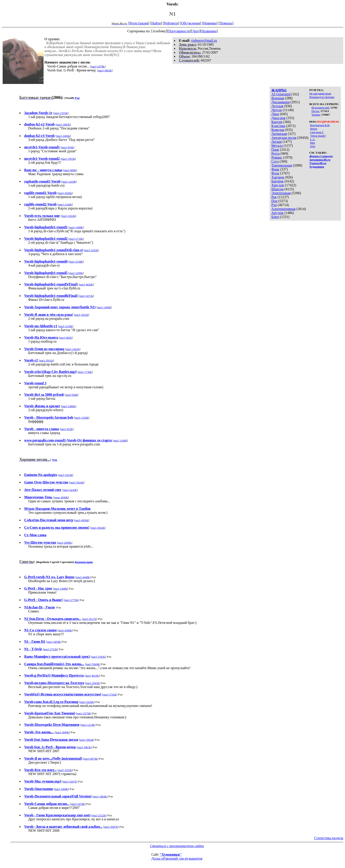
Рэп (274, 205)
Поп (274, 201)
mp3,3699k (62, 732)
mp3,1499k (104, 307)
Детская (277, 106)
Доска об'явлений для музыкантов (177, 858)
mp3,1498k (76, 227)
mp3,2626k (87, 702)
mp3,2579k (84, 713)
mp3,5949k (93, 664)
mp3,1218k (88, 725)
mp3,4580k (65, 630)
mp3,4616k (92, 676)
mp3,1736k (85, 372)
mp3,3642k (98, 528)
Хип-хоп (278, 185)
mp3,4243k (70, 490)
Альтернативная (283, 209)
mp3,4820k (86, 284)
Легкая (276, 142)
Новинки (210, 23)
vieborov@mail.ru (204, 41)
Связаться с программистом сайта (177, 846)
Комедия (278, 130)
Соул (275, 161)
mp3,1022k (69, 216)
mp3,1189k (120, 440)
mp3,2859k (54, 642)
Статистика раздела (329, 838)
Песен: (316, 111)
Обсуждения (191, 23)
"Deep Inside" (318, 136)
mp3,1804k (100, 796)
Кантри (277, 122)
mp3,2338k (76, 262)
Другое (277, 110)
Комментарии (84, 562)
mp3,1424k (69, 182)
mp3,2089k (65, 543)
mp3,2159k (66, 326)
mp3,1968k (61, 789)
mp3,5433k (66, 475)
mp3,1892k (63, 124)
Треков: (316, 115)
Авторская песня (284, 138)
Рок (274, 197)
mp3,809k (70, 170)
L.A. (313, 139)
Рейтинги (171, 23)
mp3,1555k (61, 113)
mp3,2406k (63, 136)
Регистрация (139, 23)
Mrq (312, 143)
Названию (209, 31)
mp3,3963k (105, 70)
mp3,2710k (76, 239)
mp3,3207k (70, 782)
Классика (278, 126)
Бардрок (277, 181)
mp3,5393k (98, 657)
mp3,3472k (86, 296)
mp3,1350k (82, 418)
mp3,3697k (111, 827)
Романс (277, 157)
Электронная (281, 193)
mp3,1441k (73, 349)
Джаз (275, 114)
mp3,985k (66, 338)
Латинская (279, 134)
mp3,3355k (65, 770)
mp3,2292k (91, 250)
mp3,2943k (93, 683)
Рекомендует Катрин (322, 97)
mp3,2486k (69, 406)
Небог (314, 129)
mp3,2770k (71, 600)
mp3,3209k (76, 273)
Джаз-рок (278, 118)
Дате (196, 31)
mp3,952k (67, 429)
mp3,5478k (98, 66)
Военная (278, 98)
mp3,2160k (65, 204)
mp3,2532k (99, 815)
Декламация (280, 102)
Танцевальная (282, 165)
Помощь (226, 23)
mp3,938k (72, 395)
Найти (156, 23)
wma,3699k (61, 497)
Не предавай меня (320, 94)
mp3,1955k (68, 159)
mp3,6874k (91, 759)
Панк (275, 150)
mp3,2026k (65, 193)
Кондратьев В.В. (320, 125)
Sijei (313, 146)
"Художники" (171, 854)
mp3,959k (68, 147)
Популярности (179, 31)
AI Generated (281, 94)
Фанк (275, 169)
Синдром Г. (317, 132)
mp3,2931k (46, 360)
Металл (277, 146)
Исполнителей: (320, 108)
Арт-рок (277, 213)
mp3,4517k (90, 619)
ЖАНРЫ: (279, 90)
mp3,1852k (81, 315)
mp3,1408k (61, 589)
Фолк (275, 173)
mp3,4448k (83, 577)
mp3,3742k (110, 695)
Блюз (275, 217)
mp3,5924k (77, 482)
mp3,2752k (50, 649)
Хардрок (278, 177)
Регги (275, 153)
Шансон (277, 189)
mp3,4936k (82, 520)
